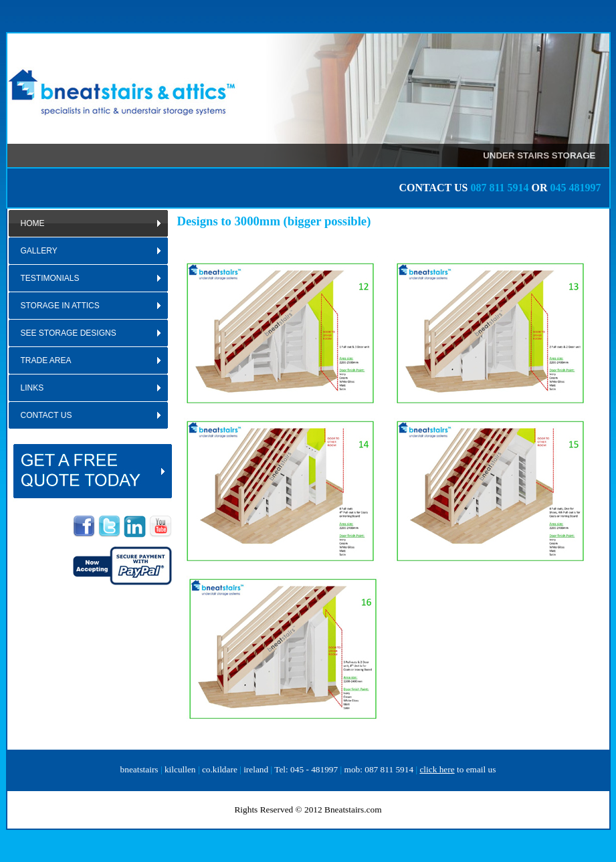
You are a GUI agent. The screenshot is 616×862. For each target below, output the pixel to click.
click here (437, 769)
